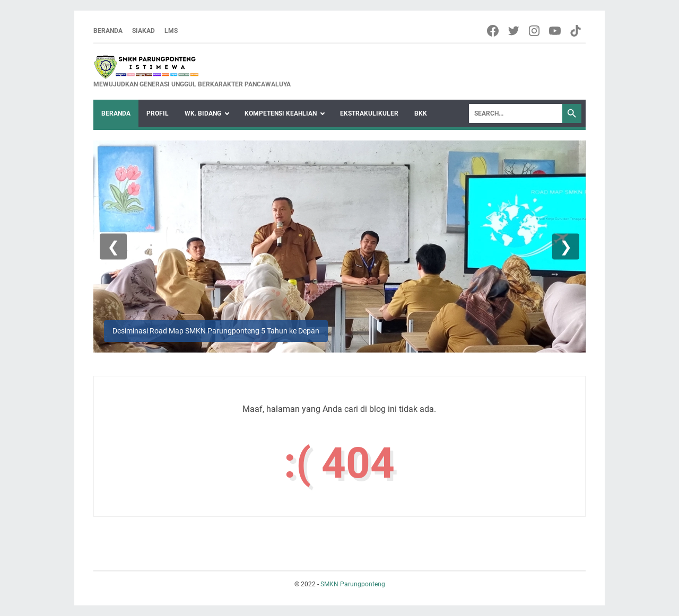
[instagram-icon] (535, 31)
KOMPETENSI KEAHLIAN (281, 113)
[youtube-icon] (556, 31)
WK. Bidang (203, 113)
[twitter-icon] (514, 31)
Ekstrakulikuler (369, 113)
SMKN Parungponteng (353, 584)
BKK (421, 113)
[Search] (516, 113)
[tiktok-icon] (576, 31)
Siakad (143, 31)
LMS (171, 31)
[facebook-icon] (494, 31)
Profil (158, 113)
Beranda (108, 31)
